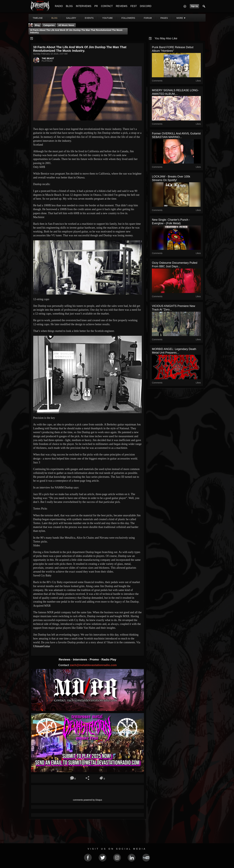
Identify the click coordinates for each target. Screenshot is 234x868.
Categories (49, 25)
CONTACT (107, 6)
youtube (107, 18)
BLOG (69, 6)
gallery (71, 18)
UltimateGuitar (42, 646)
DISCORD (146, 6)
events (89, 18)
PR (96, 6)
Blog (37, 25)
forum (148, 18)
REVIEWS (122, 6)
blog (54, 18)
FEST (134, 6)
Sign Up (194, 6)
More (181, 18)
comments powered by (88, 800)
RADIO (59, 6)
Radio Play (109, 659)
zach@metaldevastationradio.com (93, 665)
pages (164, 18)
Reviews (65, 659)
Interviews (80, 659)
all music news (66, 25)
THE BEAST (48, 58)
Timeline (38, 18)
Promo (95, 659)
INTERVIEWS (84, 6)
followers (128, 18)
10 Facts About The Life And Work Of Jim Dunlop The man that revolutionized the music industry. (76, 31)
